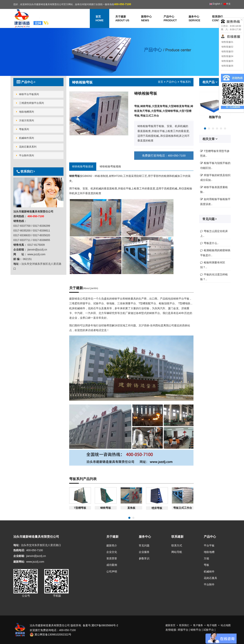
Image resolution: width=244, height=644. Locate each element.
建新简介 (112, 545)
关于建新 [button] (122, 19)
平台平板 (209, 545)
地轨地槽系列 (25, 112)
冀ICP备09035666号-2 (105, 625)
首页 (161, 82)
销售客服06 (227, 66)
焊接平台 (183, 630)
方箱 (206, 558)
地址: (16, 545)
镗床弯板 (157, 508)
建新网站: (19, 562)
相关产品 (209, 82)
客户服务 (198, 625)
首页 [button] (100, 19)
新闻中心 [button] (146, 19)
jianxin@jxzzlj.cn (36, 556)
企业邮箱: (19, 556)
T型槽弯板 (80, 508)
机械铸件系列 (25, 138)
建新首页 (170, 625)
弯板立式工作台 (183, 508)
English (215, 4)
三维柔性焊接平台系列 (30, 103)
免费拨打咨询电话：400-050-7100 (164, 155)
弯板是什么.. (211, 243)
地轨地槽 (209, 552)
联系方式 (177, 545)
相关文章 (209, 139)
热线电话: (19, 550)
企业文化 (112, 552)
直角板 (131, 508)
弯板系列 (23, 129)
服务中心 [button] (194, 19)
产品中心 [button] (170, 19)
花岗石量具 (210, 578)
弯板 (206, 565)
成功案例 (112, 565)
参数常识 (144, 558)
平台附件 (209, 584)
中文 (227, 4)
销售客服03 (227, 52)
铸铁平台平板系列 (28, 94)
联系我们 (219, 19)
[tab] (38, 82)
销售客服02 (227, 47)
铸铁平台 (196, 630)
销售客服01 (227, 42)
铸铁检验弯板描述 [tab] (83, 166)
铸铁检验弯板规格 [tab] (110, 166)
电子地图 (212, 625)
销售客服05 (227, 61)
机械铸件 (209, 572)
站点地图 (226, 625)
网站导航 (177, 552)
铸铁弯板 (106, 508)
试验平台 (209, 630)
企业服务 (144, 552)
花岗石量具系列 (26, 147)
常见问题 (209, 219)
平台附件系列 (25, 155)
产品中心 (172, 82)
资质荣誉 (112, 558)
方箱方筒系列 (25, 120)
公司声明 (112, 572)
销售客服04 (227, 56)
